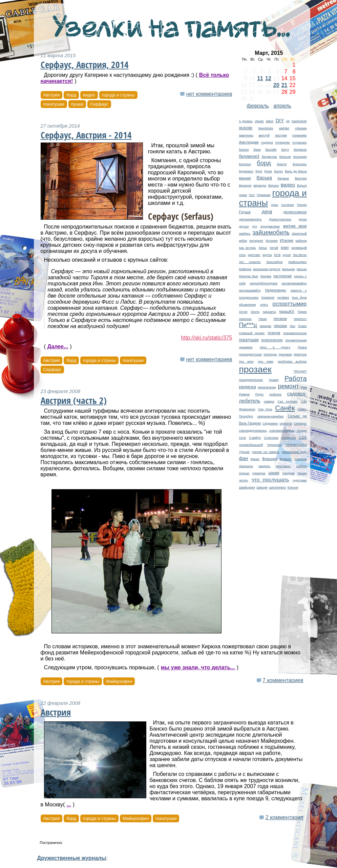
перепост (300, 319)
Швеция (262, 487)
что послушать (270, 480)
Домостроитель (280, 219)
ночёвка (283, 298)
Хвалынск (246, 466)
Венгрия (301, 178)
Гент (252, 195)
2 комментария (285, 817)
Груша (245, 212)
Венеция (245, 186)
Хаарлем (300, 459)
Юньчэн (293, 487)
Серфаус (300, 424)
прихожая (285, 354)
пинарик (265, 326)
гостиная (287, 205)
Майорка (245, 269)
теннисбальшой (251, 445)
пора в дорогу (275, 347)
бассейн (271, 150)
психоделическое (251, 380)
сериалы (286, 424)
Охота (255, 312)
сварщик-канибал (270, 416)
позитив (274, 333)
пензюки (280, 319)
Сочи (243, 438)
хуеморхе (259, 473)
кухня (287, 255)
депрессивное (295, 212)
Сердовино (270, 424)
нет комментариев (209, 94)
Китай (274, 248)
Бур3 (259, 171)
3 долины (246, 121)
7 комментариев (283, 680)
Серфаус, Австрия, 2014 (85, 65)
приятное (300, 354)
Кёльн (263, 248)
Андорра (267, 143)
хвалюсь (264, 466)
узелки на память (266, 452)
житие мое (295, 226)
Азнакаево (300, 135)
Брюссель (300, 164)
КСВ (277, 255)
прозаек (255, 369)
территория (296, 444)
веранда (260, 185)
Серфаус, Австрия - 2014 (86, 135)
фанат (255, 459)
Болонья (245, 164)
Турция (244, 452)
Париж (302, 312)
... (69, 805)
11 (260, 78)
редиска (248, 387)
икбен (243, 241)
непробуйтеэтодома (264, 283)
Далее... (58, 346)
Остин (243, 312)
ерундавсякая (270, 226)
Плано (302, 326)
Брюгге (282, 164)
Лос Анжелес (250, 262)
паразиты (269, 312)
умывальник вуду (294, 452)
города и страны (118, 95)
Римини (245, 394)
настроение (282, 276)
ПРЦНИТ (300, 371)
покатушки (249, 340)
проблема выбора (292, 362)
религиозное (267, 387)
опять (264, 305)
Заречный (299, 233)
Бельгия (285, 157)
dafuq (270, 121)
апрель (282, 106)
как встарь (248, 248)
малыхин (289, 269)
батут (285, 150)
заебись (245, 234)
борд (264, 163)
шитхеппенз (277, 487)
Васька (264, 178)
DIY (280, 121)
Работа (296, 378)
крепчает (254, 255)
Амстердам (249, 142)
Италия (287, 240)
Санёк (285, 408)
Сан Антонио (288, 402)
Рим (304, 387)
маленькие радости (267, 269)
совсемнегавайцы (282, 431)
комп (285, 248)
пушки (274, 380)
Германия (264, 195)
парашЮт (287, 312)
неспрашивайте (250, 290)
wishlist (284, 128)
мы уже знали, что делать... (198, 667)
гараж (243, 195)
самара (269, 402)
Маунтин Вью (249, 276)
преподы (270, 354)
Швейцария (247, 487)
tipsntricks (266, 128)
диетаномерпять (250, 219)
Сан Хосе (265, 409)
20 (276, 85)
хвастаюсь (283, 466)
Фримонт (286, 459)
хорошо (244, 473)
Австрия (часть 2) (74, 400)
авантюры (246, 135)
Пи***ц (248, 325)
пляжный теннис (252, 333)
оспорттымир (289, 304)
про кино (246, 362)
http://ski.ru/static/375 (206, 338)
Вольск (302, 186)
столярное (289, 438)
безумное (300, 150)
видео (288, 185)
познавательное (295, 333)
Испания (272, 241)
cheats (259, 121)
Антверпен (282, 143)
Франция (270, 459)
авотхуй (264, 135)
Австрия (281, 135)
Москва (266, 276)
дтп (255, 226)
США (303, 438)
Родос (260, 394)
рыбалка (275, 394)
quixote (246, 128)
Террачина (274, 445)
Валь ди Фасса (296, 171)
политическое (272, 340)
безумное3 (249, 156)
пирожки (281, 326)
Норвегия (268, 298)
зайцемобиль (271, 233)
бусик (268, 171)
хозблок (301, 466)
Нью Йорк (299, 298)
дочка (303, 219)
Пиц (292, 326)
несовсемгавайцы (294, 283)
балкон (244, 150)
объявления (248, 305)
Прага (302, 347)
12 (268, 78)
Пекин (263, 319)
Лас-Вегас (300, 255)
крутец (267, 255)
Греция (302, 205)
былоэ (278, 171)
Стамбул (255, 438)
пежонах (245, 319)
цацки (274, 473)
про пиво (266, 362)
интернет (256, 241)
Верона (273, 186)
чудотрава (300, 480)
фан (244, 458)
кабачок (301, 241)
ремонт (289, 386)
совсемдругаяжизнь (253, 431)
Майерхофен (297, 262)
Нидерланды (276, 290)
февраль (258, 106)
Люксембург (275, 262)
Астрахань (300, 143)
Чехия (302, 473)
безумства (269, 157)
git (288, 121)
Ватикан (283, 178)
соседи (302, 431)
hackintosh (299, 121)
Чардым (288, 473)
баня (257, 149)
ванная (245, 178)
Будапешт (246, 171)
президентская (250, 354)
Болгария (300, 157)
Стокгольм (271, 438)
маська (302, 269)
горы (275, 205)
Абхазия (301, 128)
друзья (244, 226)
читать (244, 480)
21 (285, 85)
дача (267, 212)
